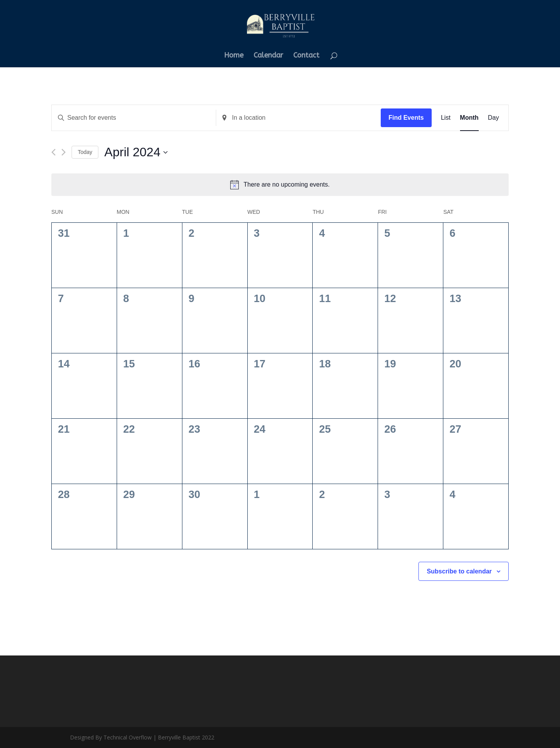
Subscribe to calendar (459, 571)
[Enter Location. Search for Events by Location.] (298, 118)
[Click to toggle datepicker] (136, 152)
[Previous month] (53, 152)
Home (234, 56)
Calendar (268, 56)
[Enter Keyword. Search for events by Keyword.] (134, 118)
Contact (306, 56)
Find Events (406, 118)
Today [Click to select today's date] (85, 152)
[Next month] (64, 152)
